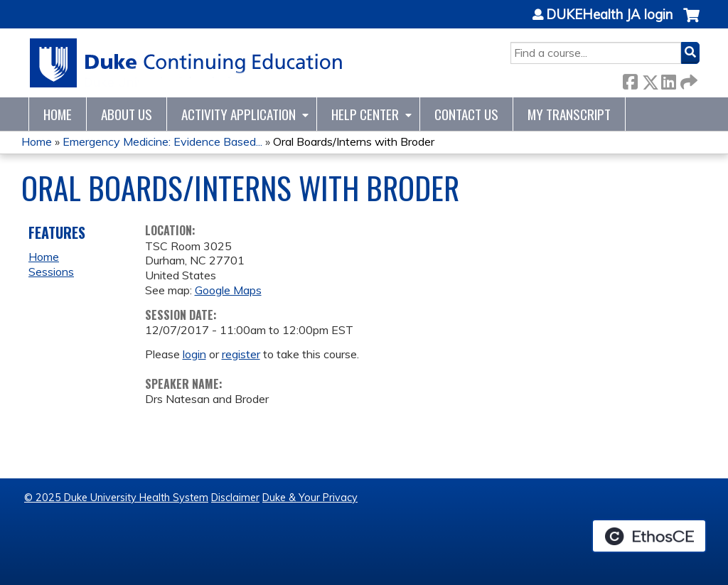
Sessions (51, 272)
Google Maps (228, 290)
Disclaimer (235, 498)
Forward (687, 79)
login (194, 354)
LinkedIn (668, 79)
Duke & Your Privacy (310, 498)
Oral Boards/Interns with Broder (354, 141)
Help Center (365, 114)
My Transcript (569, 114)
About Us (127, 114)
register (241, 354)
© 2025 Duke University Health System (116, 498)
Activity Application (239, 114)
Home (58, 114)
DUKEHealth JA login (609, 15)
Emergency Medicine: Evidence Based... (162, 141)
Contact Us (466, 114)
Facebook (630, 79)
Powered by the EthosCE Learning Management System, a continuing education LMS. (649, 536)
